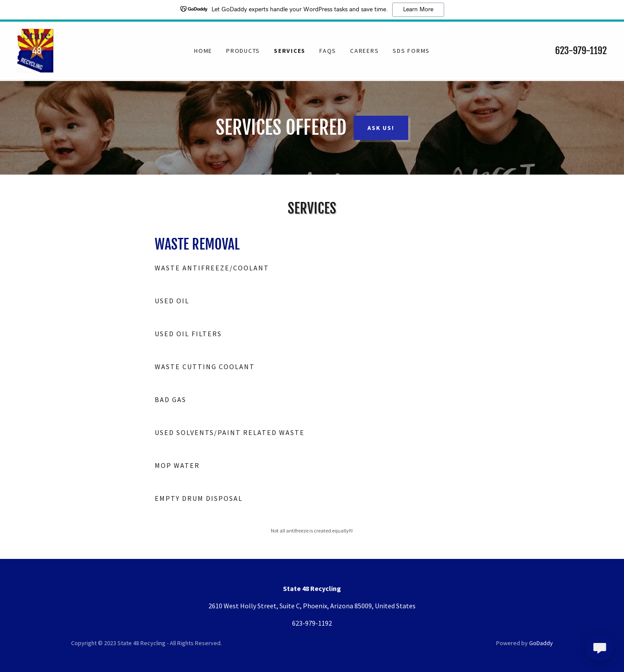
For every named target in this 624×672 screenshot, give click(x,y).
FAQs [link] (328, 51)
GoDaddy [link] (541, 643)
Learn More (418, 10)
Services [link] (290, 51)
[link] (36, 50)
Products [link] (243, 51)
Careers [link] (364, 51)
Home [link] (203, 51)
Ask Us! (381, 128)
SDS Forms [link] (411, 51)
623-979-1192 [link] (581, 51)
